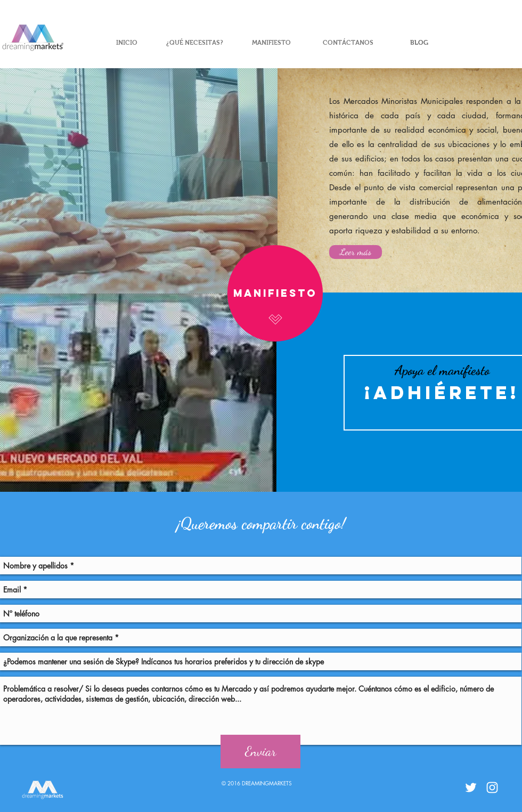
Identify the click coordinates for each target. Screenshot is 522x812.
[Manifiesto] (275, 293)
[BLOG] (419, 43)
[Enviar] (260, 752)
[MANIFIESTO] (271, 43)
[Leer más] (356, 252)
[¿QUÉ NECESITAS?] (194, 43)
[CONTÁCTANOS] (348, 43)
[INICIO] (127, 43)
